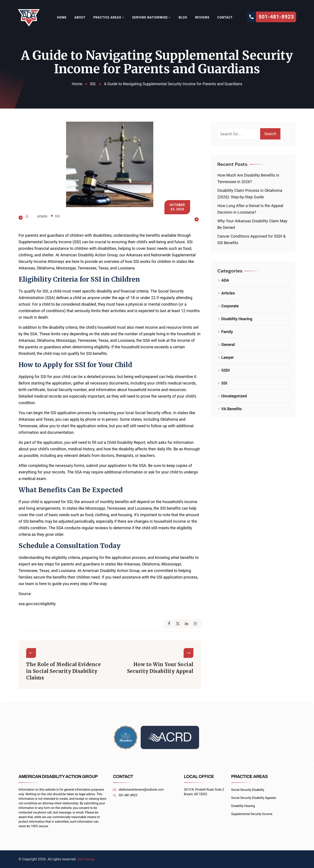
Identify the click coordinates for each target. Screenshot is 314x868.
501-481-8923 (125, 795)
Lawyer (228, 357)
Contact (225, 17)
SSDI (226, 370)
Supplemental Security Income (252, 814)
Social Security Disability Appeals (254, 798)
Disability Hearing (237, 319)
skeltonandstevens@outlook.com (138, 790)
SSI (57, 216)
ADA (225, 280)
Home (62, 17)
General (228, 345)
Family (227, 332)
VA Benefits (232, 409)
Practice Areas (107, 17)
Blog (183, 17)
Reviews (202, 17)
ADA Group (86, 859)
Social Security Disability (248, 790)
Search (270, 134)
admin (42, 216)
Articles (228, 293)
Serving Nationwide (150, 17)
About (80, 17)
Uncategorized (234, 396)
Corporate (230, 306)
